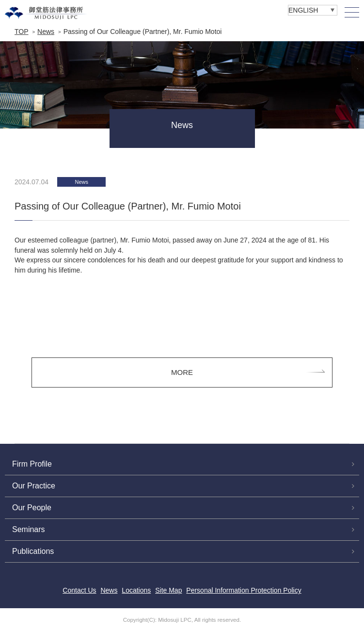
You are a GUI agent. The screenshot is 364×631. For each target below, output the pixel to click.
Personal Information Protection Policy (244, 590)
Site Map (168, 590)
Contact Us (79, 590)
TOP (22, 32)
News (46, 32)
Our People (32, 508)
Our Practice (34, 486)
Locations (136, 590)
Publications (33, 551)
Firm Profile (32, 464)
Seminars (29, 529)
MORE (182, 372)
